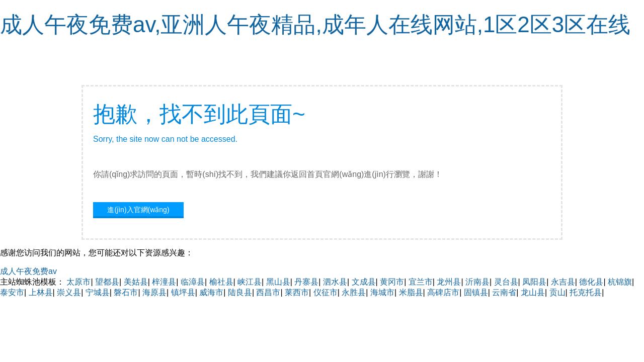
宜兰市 (421, 282)
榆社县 (221, 282)
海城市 (382, 292)
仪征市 (326, 292)
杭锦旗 (620, 282)
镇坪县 (183, 292)
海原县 (154, 292)
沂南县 (477, 282)
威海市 (211, 292)
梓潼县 (164, 282)
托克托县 (586, 292)
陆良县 (240, 292)
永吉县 (563, 282)
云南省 (504, 292)
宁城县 (98, 292)
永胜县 (354, 292)
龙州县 (449, 282)
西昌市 (268, 292)
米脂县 (411, 292)
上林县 (41, 292)
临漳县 (193, 282)
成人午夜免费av (28, 271)
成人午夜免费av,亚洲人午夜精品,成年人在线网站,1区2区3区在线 (315, 24)
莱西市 (297, 292)
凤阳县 (534, 282)
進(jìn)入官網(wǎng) (138, 210)
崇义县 (69, 292)
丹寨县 (306, 282)
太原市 (78, 282)
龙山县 (533, 292)
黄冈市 (392, 282)
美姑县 (136, 282)
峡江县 (250, 282)
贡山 (557, 292)
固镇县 (476, 292)
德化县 (591, 282)
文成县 (364, 282)
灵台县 (506, 282)
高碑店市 (443, 292)
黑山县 (278, 282)
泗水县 (335, 282)
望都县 (107, 282)
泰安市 (12, 292)
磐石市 (126, 292)
